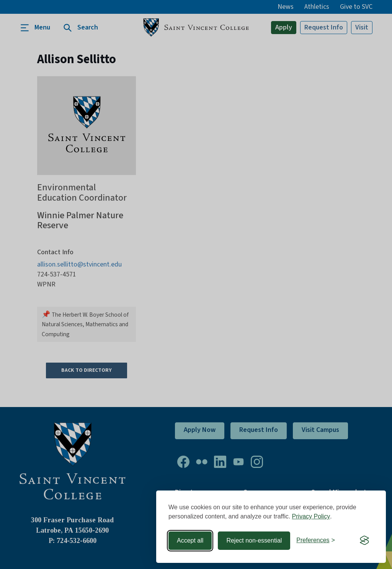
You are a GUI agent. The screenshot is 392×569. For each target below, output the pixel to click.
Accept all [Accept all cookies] (190, 540)
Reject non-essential (254, 540)
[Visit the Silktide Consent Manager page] (364, 541)
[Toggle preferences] (316, 540)
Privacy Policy (311, 516)
